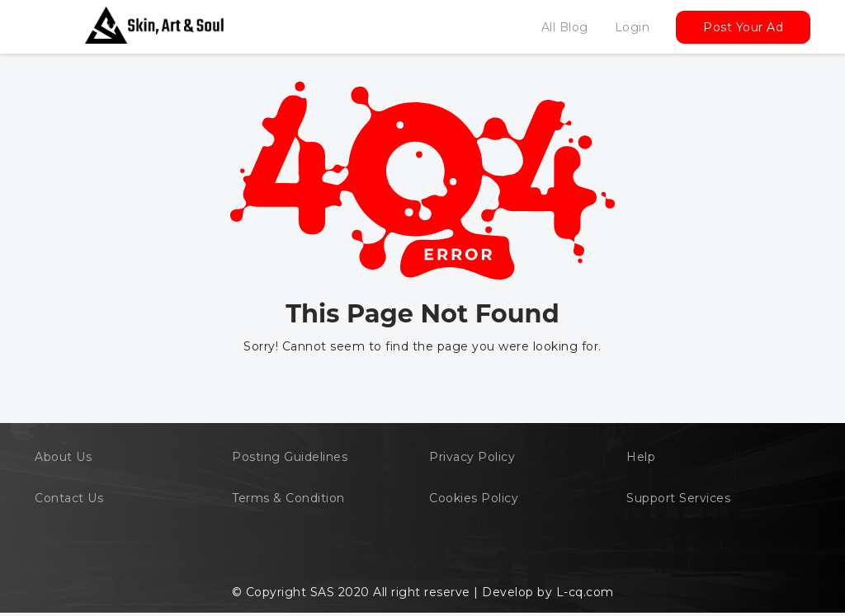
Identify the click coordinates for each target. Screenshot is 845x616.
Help (641, 457)
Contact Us (69, 498)
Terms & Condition (288, 498)
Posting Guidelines (290, 457)
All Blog (565, 27)
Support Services (678, 498)
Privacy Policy (472, 457)
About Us (63, 457)
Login (633, 27)
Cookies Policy (474, 498)
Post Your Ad (743, 27)
